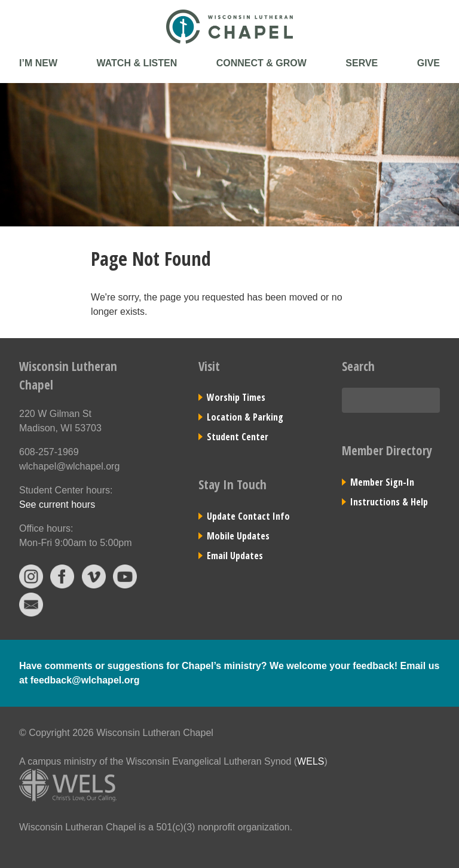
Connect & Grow (261, 63)
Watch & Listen (137, 63)
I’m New (38, 63)
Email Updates (235, 556)
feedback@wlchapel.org (85, 680)
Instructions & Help (389, 502)
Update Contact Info (248, 516)
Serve (362, 63)
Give (429, 63)
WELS (310, 761)
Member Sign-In (382, 482)
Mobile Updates (238, 536)
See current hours (57, 504)
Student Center (238, 437)
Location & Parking (245, 417)
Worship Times (236, 397)
